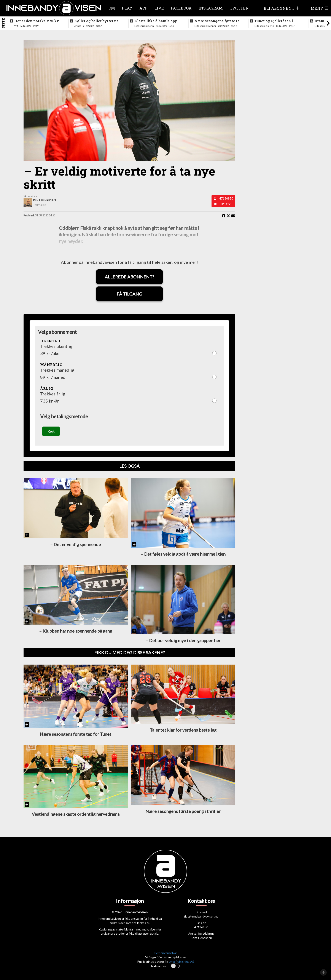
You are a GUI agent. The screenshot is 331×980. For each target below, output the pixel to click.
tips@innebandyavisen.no (201, 916)
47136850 (226, 198)
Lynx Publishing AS (181, 962)
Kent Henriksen (201, 938)
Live (159, 8)
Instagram (211, 8)
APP (143, 8)
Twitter (239, 8)
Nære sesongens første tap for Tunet (218, 21)
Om (112, 8)
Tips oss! (226, 204)
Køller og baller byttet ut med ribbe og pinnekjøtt (96, 21)
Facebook (181, 8)
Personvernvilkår (166, 953)
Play (127, 8)
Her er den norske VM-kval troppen (38, 21)
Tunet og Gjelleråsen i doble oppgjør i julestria (276, 21)
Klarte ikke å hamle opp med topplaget (156, 21)
